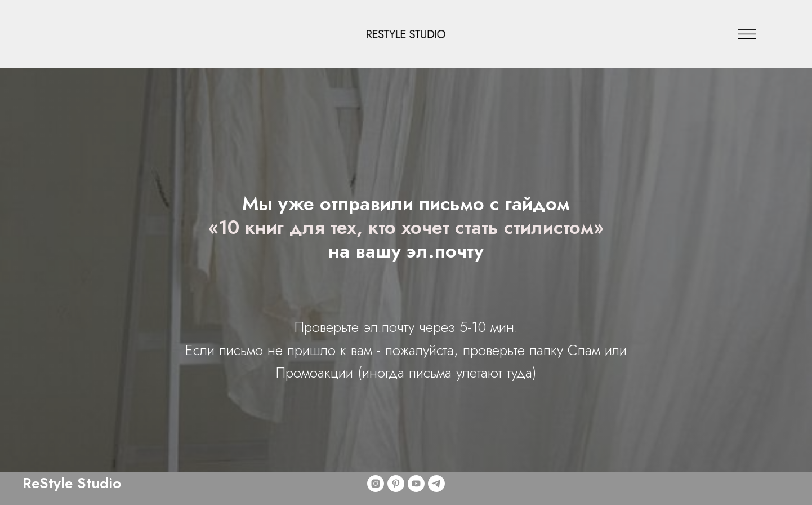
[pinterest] (396, 484)
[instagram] (376, 484)
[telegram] (436, 484)
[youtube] (416, 484)
